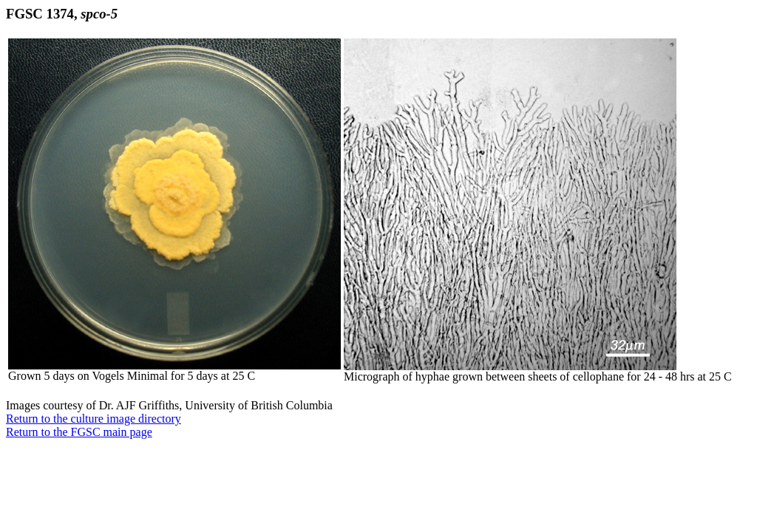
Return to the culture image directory (94, 419)
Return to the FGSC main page (79, 432)
